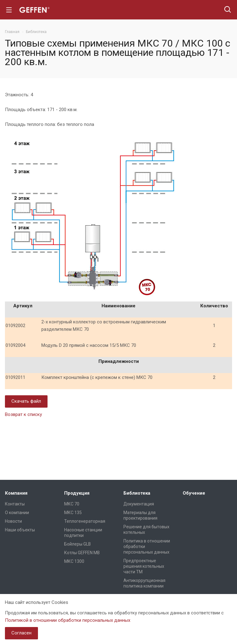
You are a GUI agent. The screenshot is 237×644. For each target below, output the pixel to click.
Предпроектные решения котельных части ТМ (144, 566)
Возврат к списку (23, 414)
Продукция (77, 493)
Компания (16, 493)
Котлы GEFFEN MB (82, 553)
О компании (17, 513)
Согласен (21, 633)
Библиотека (137, 493)
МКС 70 (72, 504)
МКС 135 (73, 513)
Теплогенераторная (85, 521)
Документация (139, 504)
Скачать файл (26, 401)
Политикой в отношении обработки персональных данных (68, 620)
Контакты (15, 504)
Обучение (194, 493)
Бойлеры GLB (77, 544)
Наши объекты (20, 530)
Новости (13, 521)
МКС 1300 (74, 561)
